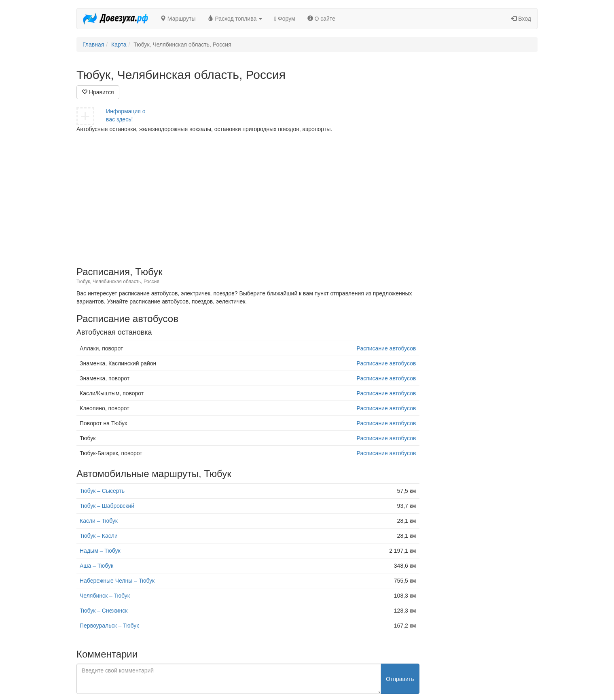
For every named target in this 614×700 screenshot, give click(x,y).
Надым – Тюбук (100, 551)
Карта (119, 45)
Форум (285, 19)
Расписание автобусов (386, 348)
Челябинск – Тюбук (105, 596)
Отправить (400, 679)
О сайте (321, 19)
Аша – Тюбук (96, 566)
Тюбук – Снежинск (104, 611)
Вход (521, 19)
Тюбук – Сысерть (102, 491)
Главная (93, 45)
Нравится (98, 92)
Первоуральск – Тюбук (109, 626)
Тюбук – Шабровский (107, 506)
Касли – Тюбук (99, 521)
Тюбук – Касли (99, 536)
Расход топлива (235, 19)
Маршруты (178, 19)
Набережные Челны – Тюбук (117, 581)
